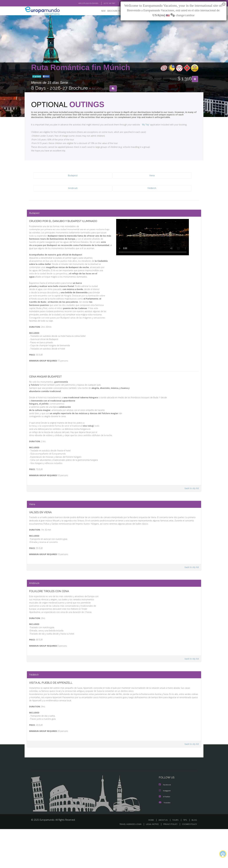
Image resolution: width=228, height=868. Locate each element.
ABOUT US (164, 859)
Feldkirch (152, 188)
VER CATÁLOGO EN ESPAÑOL (82, 3)
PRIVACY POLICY (169, 863)
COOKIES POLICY (189, 863)
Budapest (73, 176)
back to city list (191, 512)
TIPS (185, 859)
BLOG (119, 3)
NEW (100, 11)
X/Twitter (165, 836)
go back (37, 77)
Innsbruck (73, 188)
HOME (152, 859)
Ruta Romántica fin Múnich (81, 67)
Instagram (165, 830)
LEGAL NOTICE (150, 863)
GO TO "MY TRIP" (105, 3)
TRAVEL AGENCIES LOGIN (128, 863)
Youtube (165, 841)
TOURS (176, 859)
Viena (152, 176)
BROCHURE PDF (113, 11)
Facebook (165, 824)
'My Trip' (140, 125)
